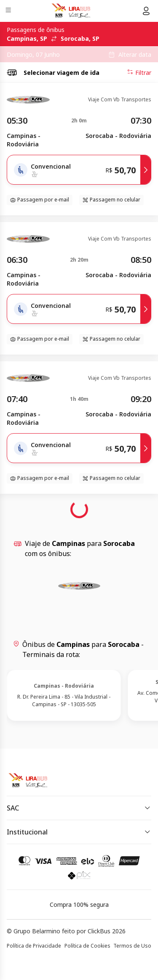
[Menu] (9, 11)
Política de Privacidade (34, 946)
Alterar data (135, 55)
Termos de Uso (132, 946)
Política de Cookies (87, 946)
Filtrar (139, 72)
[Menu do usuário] (146, 11)
